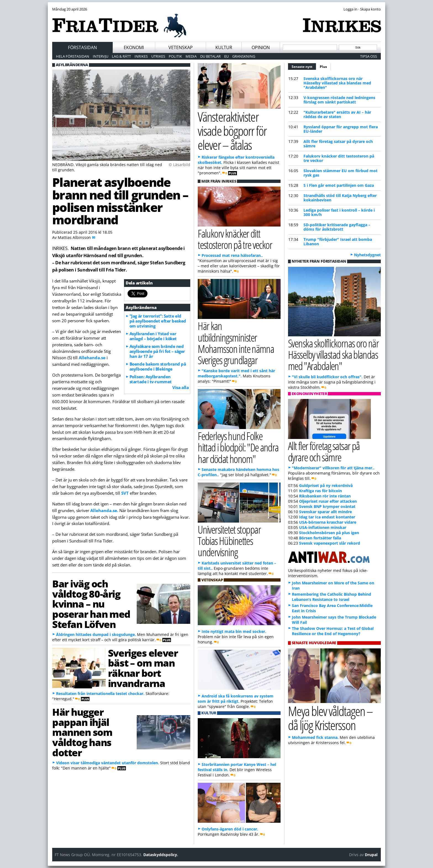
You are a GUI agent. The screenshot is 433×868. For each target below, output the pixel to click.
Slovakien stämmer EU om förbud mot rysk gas (340, 173)
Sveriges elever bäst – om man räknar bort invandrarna (143, 668)
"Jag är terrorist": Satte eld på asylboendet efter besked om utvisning (158, 321)
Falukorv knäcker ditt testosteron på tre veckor (339, 158)
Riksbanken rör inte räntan (325, 496)
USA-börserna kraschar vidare (328, 522)
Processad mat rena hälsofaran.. (232, 255)
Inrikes (141, 56)
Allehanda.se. (104, 510)
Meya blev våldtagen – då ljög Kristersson (330, 718)
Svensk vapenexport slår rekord (330, 543)
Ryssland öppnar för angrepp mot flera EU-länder (341, 129)
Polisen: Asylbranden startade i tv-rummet (151, 379)
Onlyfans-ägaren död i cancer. (230, 829)
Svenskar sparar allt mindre (325, 512)
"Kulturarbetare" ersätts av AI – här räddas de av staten (337, 114)
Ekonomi (134, 47)
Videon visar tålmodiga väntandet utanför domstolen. (108, 763)
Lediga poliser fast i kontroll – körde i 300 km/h (339, 212)
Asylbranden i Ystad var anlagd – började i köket (153, 336)
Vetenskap (181, 47)
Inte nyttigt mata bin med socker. (234, 631)
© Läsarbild (179, 165)
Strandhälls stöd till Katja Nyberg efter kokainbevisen (340, 198)
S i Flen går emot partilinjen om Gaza (339, 185)
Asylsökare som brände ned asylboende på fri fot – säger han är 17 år (157, 351)
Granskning (244, 56)
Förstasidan (82, 47)
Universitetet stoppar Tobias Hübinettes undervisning (229, 541)
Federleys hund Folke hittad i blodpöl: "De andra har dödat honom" (238, 447)
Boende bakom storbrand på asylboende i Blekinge (158, 366)
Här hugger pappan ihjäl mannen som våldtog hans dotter (82, 732)
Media (191, 56)
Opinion (261, 47)
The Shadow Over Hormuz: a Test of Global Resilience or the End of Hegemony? (333, 631)
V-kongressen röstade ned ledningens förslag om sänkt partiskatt (339, 100)
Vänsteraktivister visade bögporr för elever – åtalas (232, 131)
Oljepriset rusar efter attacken (328, 501)
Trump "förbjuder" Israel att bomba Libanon (338, 242)
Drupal (371, 855)
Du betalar (210, 56)
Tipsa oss (369, 56)
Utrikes (158, 56)
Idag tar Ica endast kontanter (327, 517)
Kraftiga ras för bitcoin (320, 491)
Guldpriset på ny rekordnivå (326, 485)
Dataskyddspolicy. (161, 855)
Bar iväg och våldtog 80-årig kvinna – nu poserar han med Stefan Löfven (91, 604)
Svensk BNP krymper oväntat (327, 506)
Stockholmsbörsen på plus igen (329, 533)
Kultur (224, 47)
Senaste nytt (304, 66)
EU (226, 56)
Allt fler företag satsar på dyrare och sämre (338, 144)
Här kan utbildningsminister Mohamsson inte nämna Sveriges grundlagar (236, 343)
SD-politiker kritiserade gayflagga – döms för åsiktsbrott (337, 227)
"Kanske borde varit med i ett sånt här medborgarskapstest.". (236, 373)
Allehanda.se (92, 358)
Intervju (101, 56)
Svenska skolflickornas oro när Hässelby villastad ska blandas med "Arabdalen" (337, 83)
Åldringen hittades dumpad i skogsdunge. (96, 634)
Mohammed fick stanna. (315, 737)
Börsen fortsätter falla (320, 538)
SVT (125, 493)
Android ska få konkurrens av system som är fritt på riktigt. (236, 699)
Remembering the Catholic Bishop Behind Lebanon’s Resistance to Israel (332, 597)
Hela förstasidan (73, 56)
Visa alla (180, 387)
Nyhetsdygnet (367, 255)
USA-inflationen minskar (323, 527)
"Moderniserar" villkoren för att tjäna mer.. (333, 468)
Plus (323, 67)
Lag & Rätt (121, 56)
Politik (175, 56)
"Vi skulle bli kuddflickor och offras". (327, 377)
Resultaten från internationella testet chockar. (100, 693)
